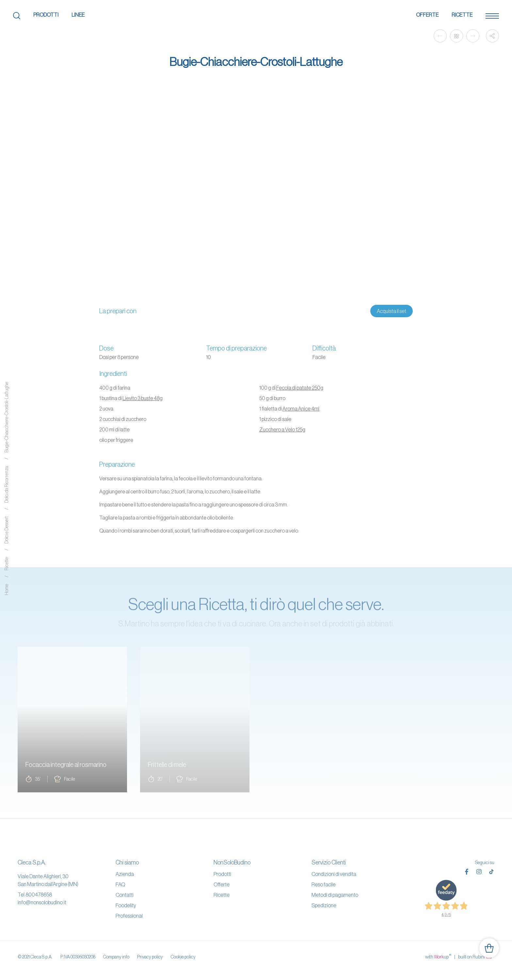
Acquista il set (392, 311)
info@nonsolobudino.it (42, 902)
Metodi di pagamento (335, 895)
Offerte (427, 15)
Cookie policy (183, 957)
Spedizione (324, 905)
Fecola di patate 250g (300, 388)
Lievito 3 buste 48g (143, 398)
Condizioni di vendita (334, 874)
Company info (116, 957)
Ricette (462, 15)
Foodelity (126, 905)
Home (7, 590)
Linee (78, 15)
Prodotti (46, 15)
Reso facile (324, 884)
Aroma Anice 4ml (301, 409)
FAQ (120, 884)
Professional (129, 916)
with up (438, 957)
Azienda (125, 874)
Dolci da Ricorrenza (7, 485)
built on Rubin (476, 957)
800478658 (39, 894)
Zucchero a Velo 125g (282, 429)
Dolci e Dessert (7, 530)
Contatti (125, 895)
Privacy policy (150, 957)
